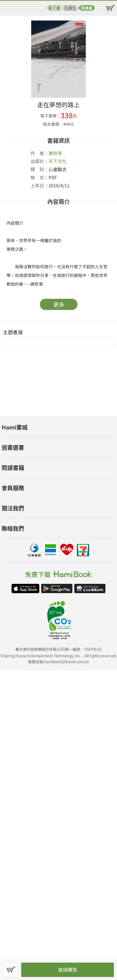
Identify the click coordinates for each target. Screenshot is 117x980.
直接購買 (67, 970)
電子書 (54, 8)
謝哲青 (56, 153)
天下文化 (58, 161)
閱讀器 (87, 8)
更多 (59, 304)
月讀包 (70, 8)
